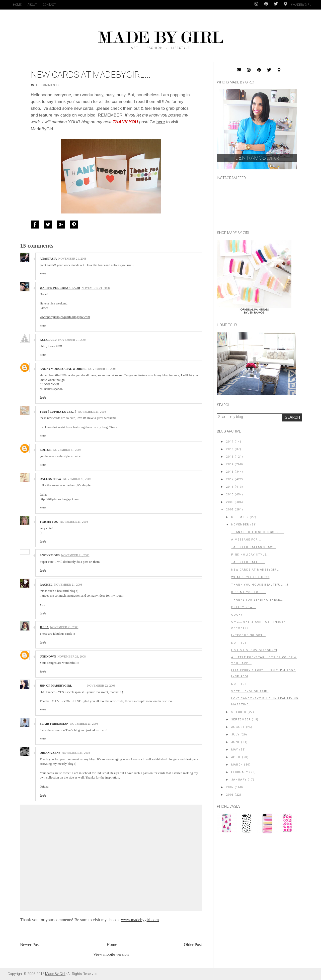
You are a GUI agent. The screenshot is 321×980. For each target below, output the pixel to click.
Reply (43, 274)
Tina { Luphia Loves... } (58, 412)
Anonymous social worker (63, 369)
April (236, 757)
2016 (230, 449)
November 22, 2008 (101, 686)
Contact (49, 5)
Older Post (193, 945)
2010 (230, 495)
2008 (230, 510)
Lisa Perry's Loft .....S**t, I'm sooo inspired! (263, 673)
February (240, 772)
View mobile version (111, 954)
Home (17, 5)
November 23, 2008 (84, 724)
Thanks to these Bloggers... (258, 532)
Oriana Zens (50, 753)
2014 (230, 464)
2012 (230, 479)
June (236, 742)
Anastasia (48, 259)
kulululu (48, 340)
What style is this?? (250, 577)
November (240, 525)
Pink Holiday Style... (251, 555)
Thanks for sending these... (257, 600)
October (239, 712)
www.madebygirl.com (140, 920)
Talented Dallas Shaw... (254, 547)
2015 (230, 457)
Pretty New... (244, 607)
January (239, 780)
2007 (230, 787)
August (238, 727)
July (235, 735)
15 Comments (48, 85)
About (32, 5)
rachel (46, 585)
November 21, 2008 (72, 259)
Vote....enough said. (250, 691)
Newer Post (30, 945)
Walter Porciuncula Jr (60, 288)
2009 (230, 502)
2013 (230, 472)
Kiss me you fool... (249, 592)
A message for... (246, 540)
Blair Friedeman (54, 724)
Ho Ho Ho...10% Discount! (254, 650)
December (240, 517)
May (235, 750)
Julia (44, 627)
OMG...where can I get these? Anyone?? (258, 625)
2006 (230, 795)
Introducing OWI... (248, 635)
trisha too (49, 522)
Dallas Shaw (51, 479)
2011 (230, 487)
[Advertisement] (255, 872)
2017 (230, 442)
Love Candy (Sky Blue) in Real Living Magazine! (265, 701)
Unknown (48, 657)
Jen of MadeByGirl (56, 686)
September (241, 720)
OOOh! (237, 615)
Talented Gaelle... (248, 562)
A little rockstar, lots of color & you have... (264, 660)
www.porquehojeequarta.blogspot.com (65, 317)
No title (239, 643)
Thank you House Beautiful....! (260, 585)
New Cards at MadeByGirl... (257, 570)
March (237, 765)
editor (46, 450)
